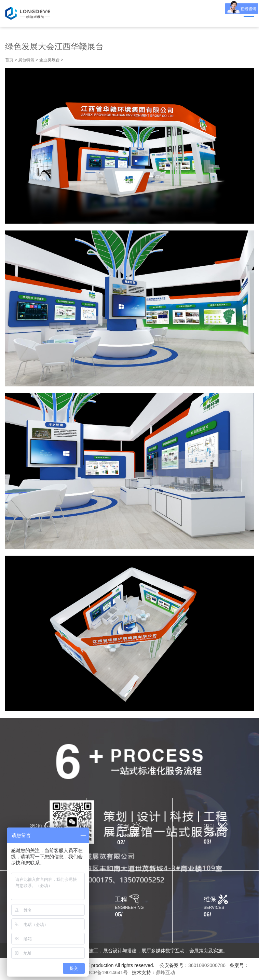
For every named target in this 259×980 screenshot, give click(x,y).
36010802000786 (207, 965)
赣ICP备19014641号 (106, 972)
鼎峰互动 (165, 972)
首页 (9, 60)
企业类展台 (50, 60)
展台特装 (26, 60)
